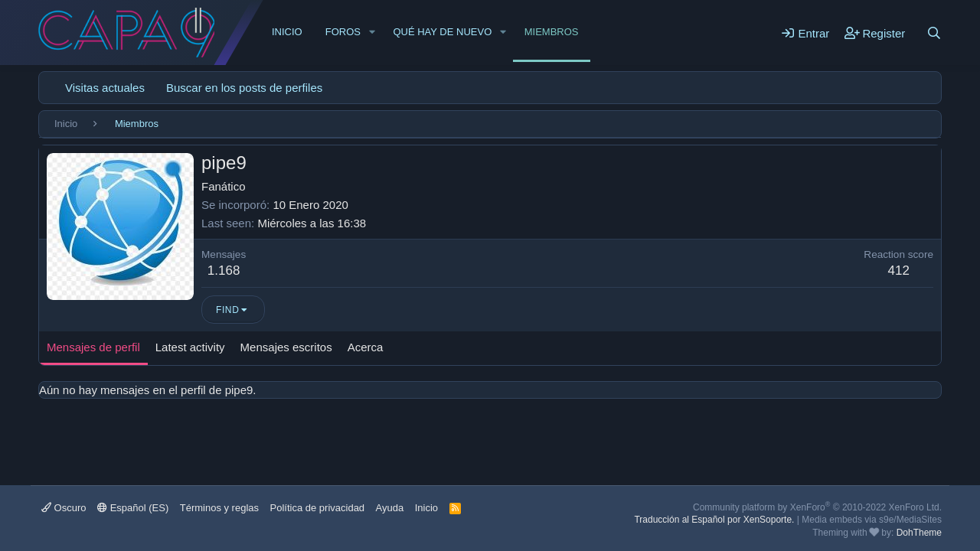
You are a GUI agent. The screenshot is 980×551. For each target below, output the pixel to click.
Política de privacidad (318, 508)
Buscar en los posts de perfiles (244, 88)
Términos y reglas (219, 508)
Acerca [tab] (366, 347)
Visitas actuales (105, 88)
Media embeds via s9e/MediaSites (872, 520)
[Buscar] (934, 33)
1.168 (224, 271)
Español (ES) (133, 508)
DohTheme (919, 533)
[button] (372, 32)
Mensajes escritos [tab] (286, 347)
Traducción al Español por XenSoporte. (714, 520)
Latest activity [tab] (190, 347)
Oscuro (64, 508)
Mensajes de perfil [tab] (93, 347)
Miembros (552, 32)
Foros (343, 32)
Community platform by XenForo (817, 507)
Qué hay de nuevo (442, 32)
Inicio (287, 32)
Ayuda (390, 508)
